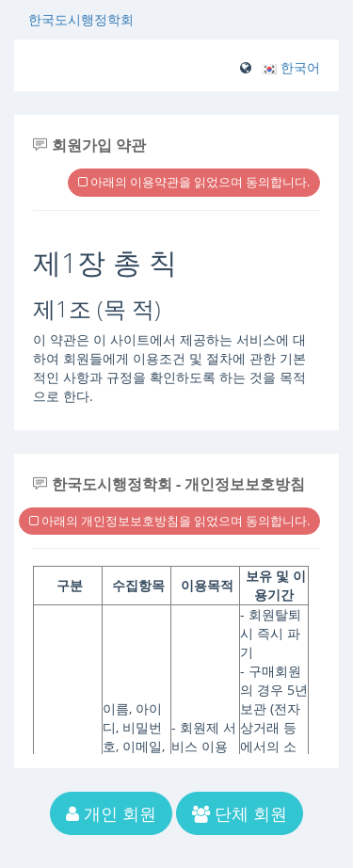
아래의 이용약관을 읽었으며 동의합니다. (194, 182)
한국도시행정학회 (81, 19)
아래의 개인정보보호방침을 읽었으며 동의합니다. (169, 521)
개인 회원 (111, 813)
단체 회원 (240, 813)
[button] (291, 67)
